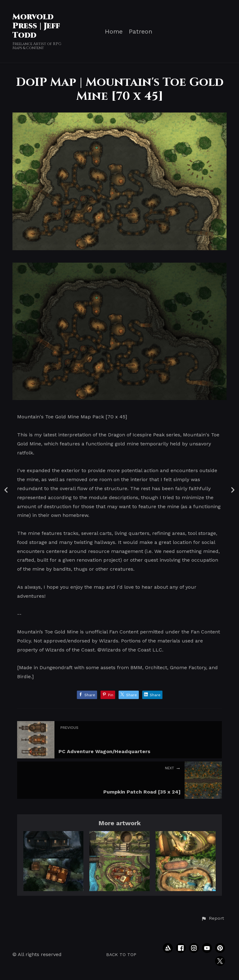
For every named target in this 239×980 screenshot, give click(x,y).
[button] (213, 918)
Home (114, 32)
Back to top (121, 955)
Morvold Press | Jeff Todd (36, 26)
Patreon (141, 32)
